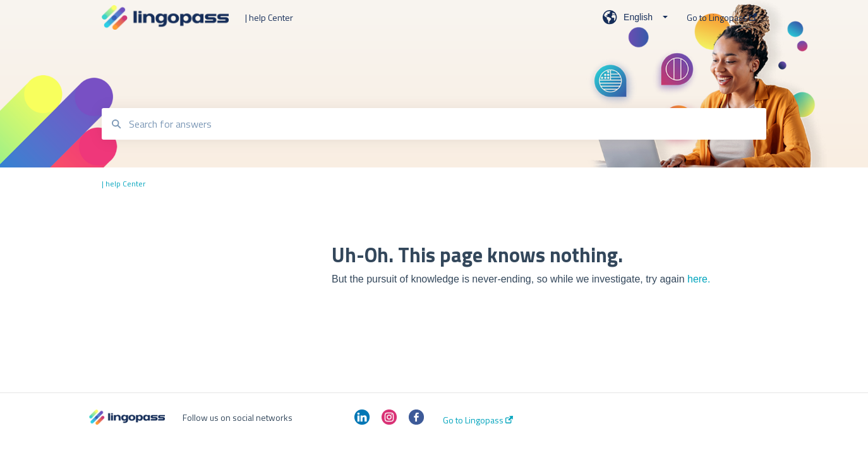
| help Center (269, 17)
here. (699, 279)
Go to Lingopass (478, 420)
